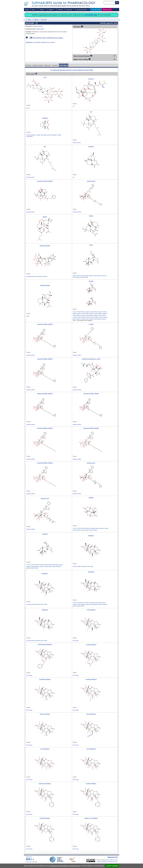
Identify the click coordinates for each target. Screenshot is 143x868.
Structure (55, 66)
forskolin (91, 216)
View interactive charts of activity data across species (46, 38)
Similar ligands (64, 66)
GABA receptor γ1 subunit (101, 317)
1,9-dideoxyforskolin (45, 285)
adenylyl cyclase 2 (31, 177)
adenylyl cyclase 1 (31, 212)
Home (27, 10)
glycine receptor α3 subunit (55, 567)
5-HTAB (79, 312)
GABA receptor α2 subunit (100, 312)
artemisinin (91, 146)
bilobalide (91, 498)
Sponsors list (113, 857)
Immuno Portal (96, 10)
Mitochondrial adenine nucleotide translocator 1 (37, 277)
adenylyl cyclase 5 (77, 143)
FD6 (91, 112)
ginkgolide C (45, 573)
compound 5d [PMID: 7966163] (45, 394)
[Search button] (117, 3)
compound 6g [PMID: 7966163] (45, 324)
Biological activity (38, 66)
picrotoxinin (45, 534)
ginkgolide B (91, 572)
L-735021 (91, 324)
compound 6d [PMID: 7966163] (45, 428)
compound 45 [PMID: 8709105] (45, 181)
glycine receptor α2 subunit (91, 276)
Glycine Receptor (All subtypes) (88, 528)
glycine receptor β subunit (82, 277)
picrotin (91, 245)
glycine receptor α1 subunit (79, 276)
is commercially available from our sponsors (40, 42)
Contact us (29, 857)
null (74, 107)
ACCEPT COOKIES (112, 866)
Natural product (40, 29)
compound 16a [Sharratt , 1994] (91, 359)
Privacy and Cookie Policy (32, 862)
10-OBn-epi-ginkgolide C (45, 783)
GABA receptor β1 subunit (96, 315)
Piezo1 (28, 108)
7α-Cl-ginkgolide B (91, 749)
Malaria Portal (107, 10)
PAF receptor (90, 566)
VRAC (28, 316)
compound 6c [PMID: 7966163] (91, 428)
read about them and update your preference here (65, 866)
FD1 (45, 146)
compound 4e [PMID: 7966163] (91, 394)
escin (45, 77)
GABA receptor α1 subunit (87, 312)
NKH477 (45, 217)
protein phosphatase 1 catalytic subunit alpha (37, 135)
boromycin (91, 79)
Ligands (51, 10)
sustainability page (90, 15)
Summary (28, 66)
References (48, 66)
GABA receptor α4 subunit (92, 314)
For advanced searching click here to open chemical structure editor (72, 70)
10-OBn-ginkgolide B (45, 818)
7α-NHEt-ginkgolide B (91, 679)
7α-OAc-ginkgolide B (91, 645)
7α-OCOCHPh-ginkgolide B (45, 644)
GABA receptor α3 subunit (79, 314)
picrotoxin (91, 281)
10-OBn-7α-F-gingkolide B (91, 818)
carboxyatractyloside (45, 246)
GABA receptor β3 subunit (88, 317)
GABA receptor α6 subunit (83, 315)
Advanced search (82, 10)
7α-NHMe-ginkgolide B (45, 679)
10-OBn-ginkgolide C (91, 783)
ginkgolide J (91, 536)
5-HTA (74, 312)
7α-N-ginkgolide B (91, 714)
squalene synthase (77, 212)
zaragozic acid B (91, 181)
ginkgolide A (45, 610)
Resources (69, 10)
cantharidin (45, 118)
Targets (42, 10)
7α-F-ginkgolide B (45, 749)
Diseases (60, 10)
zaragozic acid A (45, 498)
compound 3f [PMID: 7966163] (45, 359)
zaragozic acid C (91, 463)
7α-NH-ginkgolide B (45, 714)
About (33, 10)
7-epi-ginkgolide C (91, 610)
